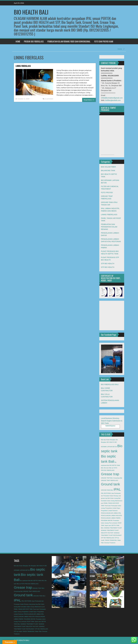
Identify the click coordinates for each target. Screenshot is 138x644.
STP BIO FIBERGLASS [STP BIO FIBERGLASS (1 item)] (108, 538)
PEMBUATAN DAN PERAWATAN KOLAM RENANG (109, 227)
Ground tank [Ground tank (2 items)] (110, 484)
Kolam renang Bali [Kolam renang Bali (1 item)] (115, 498)
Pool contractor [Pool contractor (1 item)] (113, 523)
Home (120, 49)
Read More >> (89, 100)
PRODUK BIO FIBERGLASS (34, 41)
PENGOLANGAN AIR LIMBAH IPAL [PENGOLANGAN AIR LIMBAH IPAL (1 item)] (111, 513)
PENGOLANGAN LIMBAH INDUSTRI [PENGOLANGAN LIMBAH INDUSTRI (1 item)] (111, 516)
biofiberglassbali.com (113, 100)
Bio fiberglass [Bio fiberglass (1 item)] (33, 566)
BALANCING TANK (108, 171)
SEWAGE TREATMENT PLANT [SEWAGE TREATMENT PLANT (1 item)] (113, 528)
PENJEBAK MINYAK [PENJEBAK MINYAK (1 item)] (107, 520)
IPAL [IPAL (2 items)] (117, 489)
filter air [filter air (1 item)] (111, 468)
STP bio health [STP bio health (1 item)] (18, 631)
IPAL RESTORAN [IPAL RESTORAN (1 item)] (106, 493)
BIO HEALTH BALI (31, 12)
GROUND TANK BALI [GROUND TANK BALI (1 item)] (107, 490)
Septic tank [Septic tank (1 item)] (108, 525)
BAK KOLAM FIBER (108, 167)
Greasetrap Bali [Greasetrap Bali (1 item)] (118, 478)
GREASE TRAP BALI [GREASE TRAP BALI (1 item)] (107, 478)
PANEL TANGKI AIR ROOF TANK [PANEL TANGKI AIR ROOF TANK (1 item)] (23, 609)
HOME (18, 41)
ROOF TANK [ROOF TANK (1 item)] (31, 622)
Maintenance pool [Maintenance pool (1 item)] (40, 607)
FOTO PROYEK (107, 193)
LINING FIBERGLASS (23, 66)
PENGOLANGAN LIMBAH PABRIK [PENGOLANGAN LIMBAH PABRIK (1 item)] (111, 518)
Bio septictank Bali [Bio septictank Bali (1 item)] (25, 581)
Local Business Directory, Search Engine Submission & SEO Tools (112, 421)
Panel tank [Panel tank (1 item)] (108, 506)
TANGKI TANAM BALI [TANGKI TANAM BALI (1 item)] (111, 540)
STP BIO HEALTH (108, 264)
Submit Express (110, 426)
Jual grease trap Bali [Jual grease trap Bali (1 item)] (35, 604)
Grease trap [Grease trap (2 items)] (110, 474)
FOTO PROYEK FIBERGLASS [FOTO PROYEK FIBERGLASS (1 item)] (30, 584)
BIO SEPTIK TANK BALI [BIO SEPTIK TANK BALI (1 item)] (38, 581)
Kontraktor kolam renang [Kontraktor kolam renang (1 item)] (108, 501)
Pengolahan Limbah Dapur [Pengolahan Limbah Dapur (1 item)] (113, 508)
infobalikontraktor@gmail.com (112, 98)
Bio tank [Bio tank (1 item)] (106, 468)
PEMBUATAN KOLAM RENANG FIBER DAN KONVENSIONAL (69, 41)
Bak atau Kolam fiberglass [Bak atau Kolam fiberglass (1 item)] (108, 440)
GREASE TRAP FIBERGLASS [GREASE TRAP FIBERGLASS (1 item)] (110, 480)
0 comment (48, 99)
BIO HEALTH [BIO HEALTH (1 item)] (110, 442)
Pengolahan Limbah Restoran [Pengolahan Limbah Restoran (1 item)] (109, 511)
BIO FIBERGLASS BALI (110, 384)
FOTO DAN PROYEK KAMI (104, 41)
